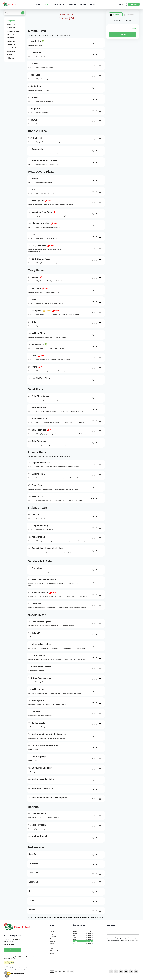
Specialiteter (11, 51)
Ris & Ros (72, 4)
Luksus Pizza (11, 41)
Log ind (121, 4)
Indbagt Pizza (11, 45)
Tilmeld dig (134, 4)
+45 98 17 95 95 (13, 950)
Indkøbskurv (59, 4)
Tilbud (51, 939)
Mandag (83, 931)
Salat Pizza (10, 38)
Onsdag (83, 935)
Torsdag (83, 937)
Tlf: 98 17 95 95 (9, 941)
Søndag (83, 943)
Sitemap (52, 953)
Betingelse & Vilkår (55, 951)
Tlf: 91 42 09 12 (9, 944)
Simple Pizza (11, 24)
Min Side (83, 4)
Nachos (9, 55)
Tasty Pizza (10, 34)
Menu (47, 4)
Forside (37, 4)
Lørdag (83, 941)
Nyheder (52, 944)
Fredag (83, 939)
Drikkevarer (10, 58)
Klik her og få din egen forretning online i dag (15, 970)
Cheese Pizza (11, 28)
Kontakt (94, 4)
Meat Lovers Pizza (13, 31)
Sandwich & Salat (12, 48)
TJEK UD (123, 34)
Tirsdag (83, 933)
